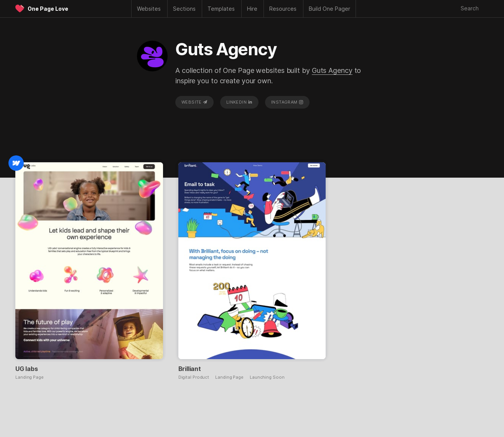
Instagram (287, 102)
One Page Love (48, 9)
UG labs (27, 369)
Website (194, 102)
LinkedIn (240, 102)
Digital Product (194, 377)
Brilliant (190, 369)
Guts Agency (332, 70)
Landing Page (30, 377)
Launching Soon (267, 377)
